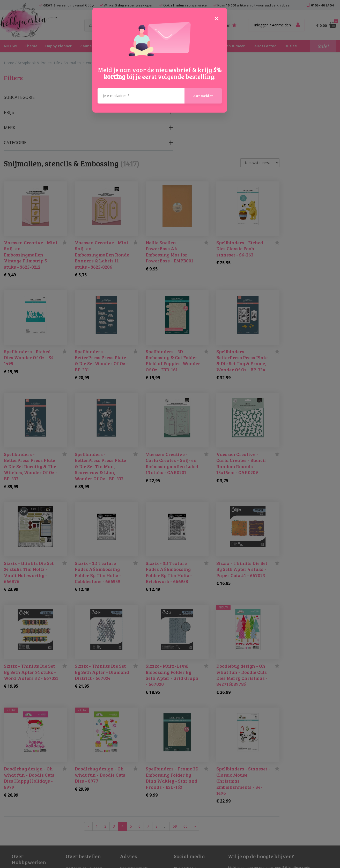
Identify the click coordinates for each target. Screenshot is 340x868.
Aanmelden (203, 69)
